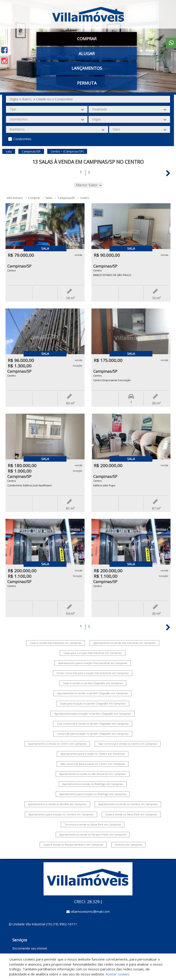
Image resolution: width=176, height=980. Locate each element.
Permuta (87, 83)
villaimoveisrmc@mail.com (90, 912)
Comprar (87, 39)
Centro (85, 198)
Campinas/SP (66, 198)
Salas (49, 198)
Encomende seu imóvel (30, 948)
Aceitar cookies (118, 974)
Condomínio (22, 139)
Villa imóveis (15, 198)
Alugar (87, 54)
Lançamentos (87, 68)
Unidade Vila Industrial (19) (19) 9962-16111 (45, 924)
